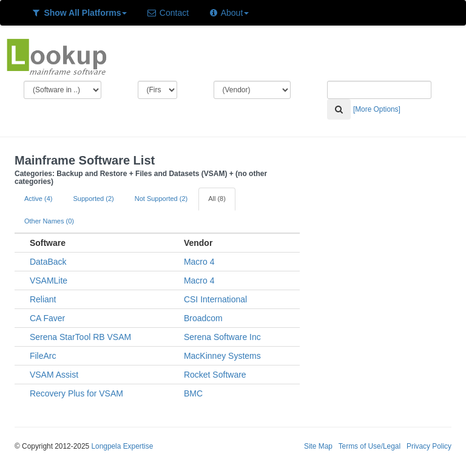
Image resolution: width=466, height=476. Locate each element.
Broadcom (203, 318)
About (228, 13)
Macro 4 (199, 262)
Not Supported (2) (161, 199)
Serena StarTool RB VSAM (80, 337)
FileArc (43, 356)
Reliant (43, 299)
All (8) (217, 199)
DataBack (48, 262)
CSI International (215, 299)
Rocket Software (215, 375)
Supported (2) (93, 199)
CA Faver (47, 318)
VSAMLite (49, 280)
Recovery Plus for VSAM (76, 393)
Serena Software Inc (222, 337)
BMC (193, 393)
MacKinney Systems (222, 356)
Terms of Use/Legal (370, 446)
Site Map (318, 446)
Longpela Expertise (122, 446)
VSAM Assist (54, 375)
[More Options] (377, 109)
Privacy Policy (429, 446)
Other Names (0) (49, 221)
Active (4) (38, 199)
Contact (167, 13)
